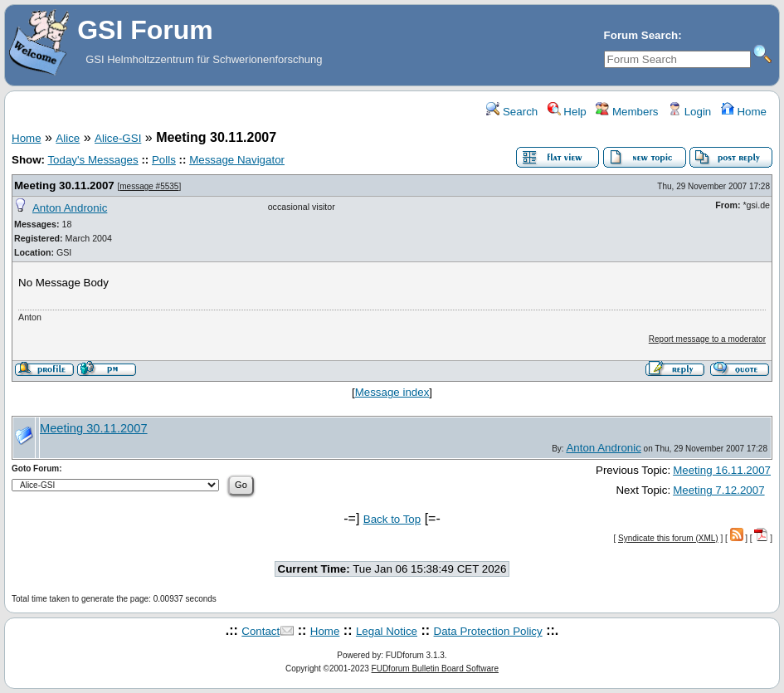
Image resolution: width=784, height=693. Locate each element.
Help (567, 112)
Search (512, 112)
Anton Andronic (70, 208)
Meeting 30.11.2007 (64, 185)
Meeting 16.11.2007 (722, 470)
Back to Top (392, 519)
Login (689, 112)
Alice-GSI (118, 138)
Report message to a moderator (707, 339)
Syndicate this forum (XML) (668, 538)
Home (744, 112)
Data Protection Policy (488, 631)
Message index (392, 392)
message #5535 (149, 186)
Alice (68, 138)
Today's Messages (93, 160)
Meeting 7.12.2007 (718, 490)
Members (627, 112)
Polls (164, 160)
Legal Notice (387, 631)
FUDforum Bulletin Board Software (435, 669)
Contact (261, 631)
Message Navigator (237, 160)
